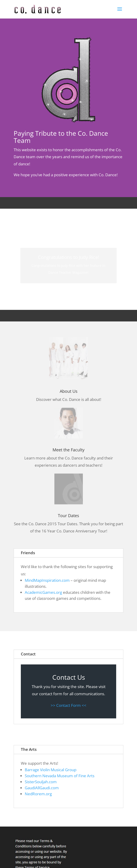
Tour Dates (68, 516)
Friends (28, 553)
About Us (69, 391)
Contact (28, 654)
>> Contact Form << (68, 705)
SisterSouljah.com (41, 782)
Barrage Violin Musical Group (51, 770)
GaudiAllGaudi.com (42, 788)
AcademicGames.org (43, 592)
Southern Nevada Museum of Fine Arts (60, 776)
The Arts (29, 749)
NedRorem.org (38, 794)
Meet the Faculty (68, 450)
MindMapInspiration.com (47, 580)
